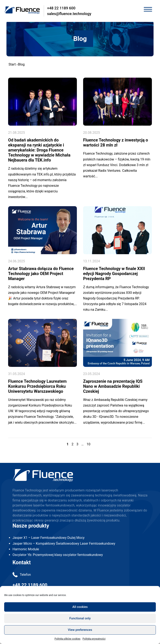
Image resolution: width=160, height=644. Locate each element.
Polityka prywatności (94, 639)
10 (89, 444)
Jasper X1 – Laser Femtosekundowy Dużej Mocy (49, 538)
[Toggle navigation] (148, 10)
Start (12, 64)
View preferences (80, 630)
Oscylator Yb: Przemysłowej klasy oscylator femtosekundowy (58, 555)
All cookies (80, 607)
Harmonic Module (26, 549)
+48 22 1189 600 (61, 8)
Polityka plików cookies (67, 639)
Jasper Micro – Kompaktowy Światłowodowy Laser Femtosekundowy (64, 544)
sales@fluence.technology (69, 14)
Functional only (80, 618)
